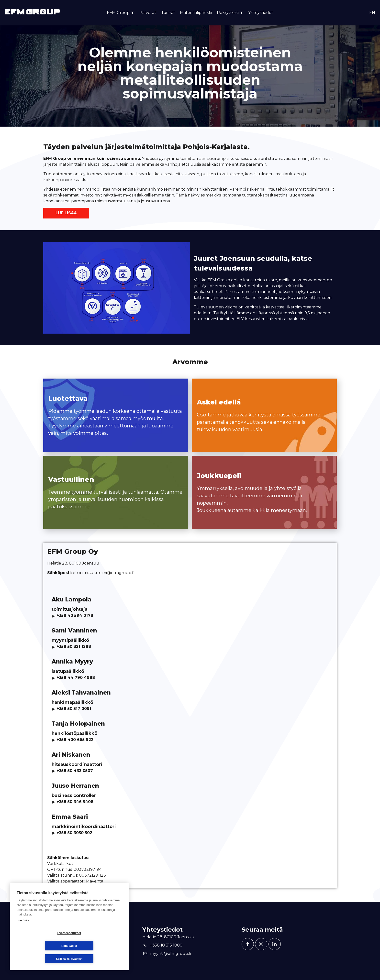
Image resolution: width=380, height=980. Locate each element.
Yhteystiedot (261, 13)
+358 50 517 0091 (74, 709)
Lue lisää (66, 213)
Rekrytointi (230, 13)
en (372, 13)
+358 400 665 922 (75, 740)
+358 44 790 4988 (76, 678)
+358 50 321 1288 (73, 647)
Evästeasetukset (40, 946)
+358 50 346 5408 (75, 802)
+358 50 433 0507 (75, 771)
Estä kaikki (98, 946)
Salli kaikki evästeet (69, 959)
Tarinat (168, 13)
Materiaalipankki (196, 13)
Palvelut (148, 13)
